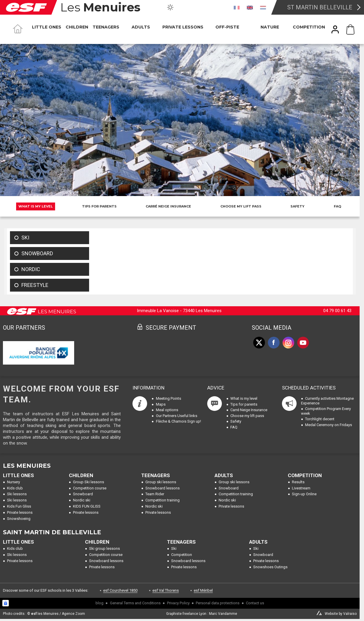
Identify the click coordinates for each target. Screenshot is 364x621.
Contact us (255, 603)
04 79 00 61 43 (337, 311)
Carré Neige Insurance (168, 206)
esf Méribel (203, 590)
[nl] (263, 7)
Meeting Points (169, 398)
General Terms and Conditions (135, 603)
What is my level (36, 206)
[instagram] (288, 343)
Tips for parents (99, 206)
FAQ (337, 206)
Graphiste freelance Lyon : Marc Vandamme (202, 614)
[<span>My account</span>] (335, 29)
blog (99, 603)
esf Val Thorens (166, 590)
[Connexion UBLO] (6, 603)
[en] (250, 7)
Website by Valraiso (341, 614)
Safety (297, 206)
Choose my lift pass (241, 206)
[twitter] (259, 343)
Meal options (167, 410)
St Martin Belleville (320, 7)
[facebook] (274, 343)
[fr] (237, 7)
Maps (161, 404)
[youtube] (303, 343)
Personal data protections (218, 603)
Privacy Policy (178, 603)
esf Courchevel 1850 (120, 590)
